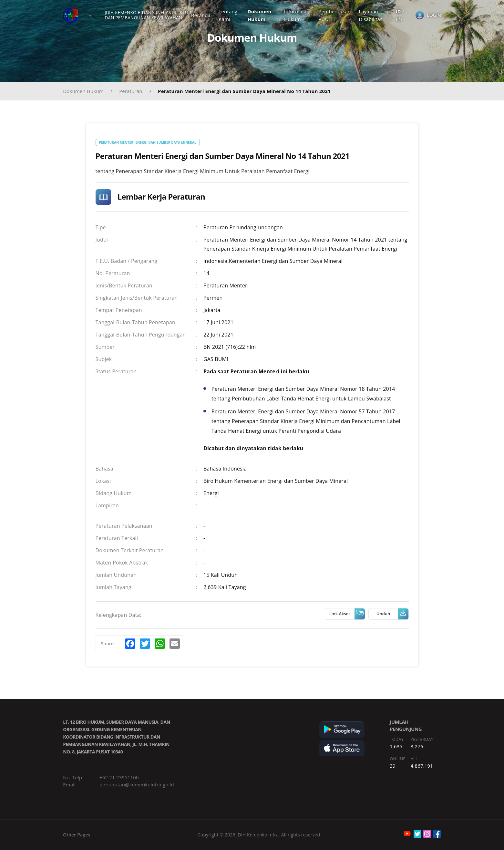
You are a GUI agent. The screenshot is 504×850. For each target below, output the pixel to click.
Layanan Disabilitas (372, 17)
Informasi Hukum (297, 17)
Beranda (205, 17)
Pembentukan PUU (336, 17)
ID (399, 13)
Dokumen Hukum (262, 17)
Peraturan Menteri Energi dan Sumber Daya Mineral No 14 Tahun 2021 (244, 91)
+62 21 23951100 (119, 777)
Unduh (392, 614)
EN (399, 22)
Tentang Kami (232, 17)
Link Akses (347, 614)
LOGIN (434, 18)
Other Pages (77, 835)
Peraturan (131, 91)
